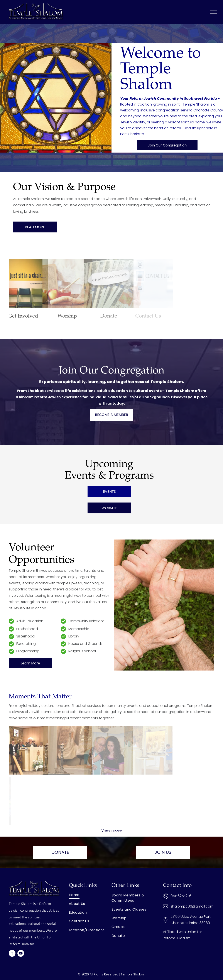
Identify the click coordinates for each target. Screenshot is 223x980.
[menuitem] (90, 895)
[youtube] (21, 954)
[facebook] (12, 954)
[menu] (213, 12)
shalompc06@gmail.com (192, 906)
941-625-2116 (181, 896)
